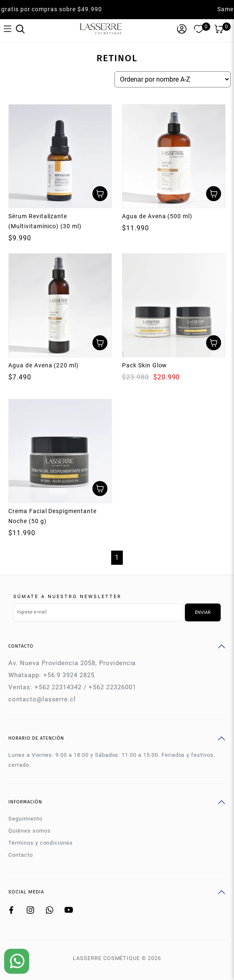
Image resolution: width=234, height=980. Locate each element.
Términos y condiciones (41, 843)
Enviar (203, 612)
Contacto (21, 855)
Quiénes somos (29, 831)
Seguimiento (25, 819)
